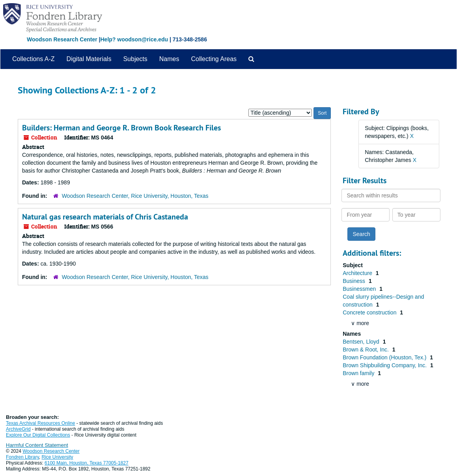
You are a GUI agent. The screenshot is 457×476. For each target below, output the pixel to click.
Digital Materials (89, 59)
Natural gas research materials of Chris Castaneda (105, 217)
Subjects (135, 59)
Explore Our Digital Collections (38, 435)
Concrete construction (370, 312)
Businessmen (360, 289)
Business (355, 281)
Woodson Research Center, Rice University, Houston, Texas (135, 196)
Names (169, 59)
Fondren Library (22, 457)
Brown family (359, 373)
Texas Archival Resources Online (40, 423)
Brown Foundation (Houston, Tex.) (385, 357)
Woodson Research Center (62, 39)
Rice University (58, 457)
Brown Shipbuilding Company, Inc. (385, 365)
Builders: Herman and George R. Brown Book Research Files (121, 128)
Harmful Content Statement (37, 445)
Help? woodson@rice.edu (134, 39)
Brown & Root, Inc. (367, 350)
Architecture (358, 273)
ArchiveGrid (18, 429)
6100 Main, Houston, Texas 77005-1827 (87, 463)
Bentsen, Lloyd (362, 342)
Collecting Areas (214, 59)
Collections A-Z (34, 59)
